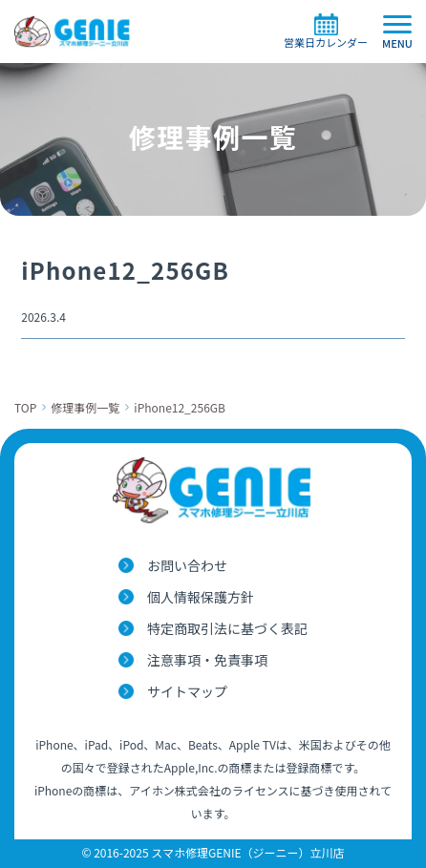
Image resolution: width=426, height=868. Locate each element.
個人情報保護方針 (201, 597)
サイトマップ (187, 691)
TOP (25, 407)
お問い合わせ (187, 565)
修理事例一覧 (85, 407)
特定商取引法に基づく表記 (227, 628)
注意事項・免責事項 (207, 660)
